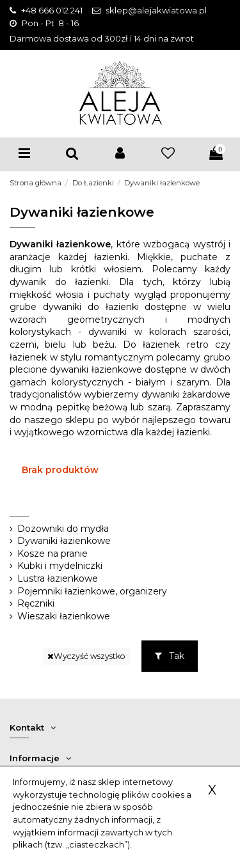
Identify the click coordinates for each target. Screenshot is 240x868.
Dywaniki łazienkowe (64, 541)
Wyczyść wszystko (86, 656)
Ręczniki (36, 603)
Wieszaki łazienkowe (64, 616)
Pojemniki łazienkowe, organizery (92, 591)
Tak (170, 656)
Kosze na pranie (52, 554)
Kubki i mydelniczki (60, 566)
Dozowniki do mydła (63, 529)
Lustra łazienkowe (58, 578)
